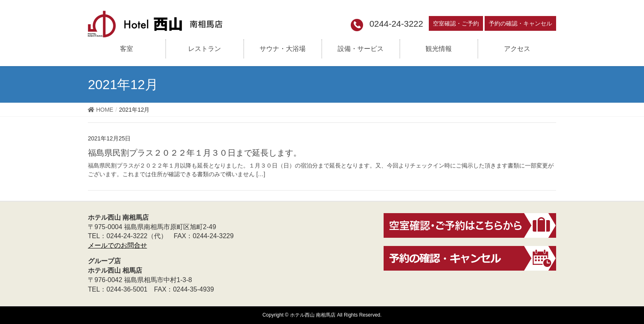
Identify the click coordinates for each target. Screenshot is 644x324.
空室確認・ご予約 (456, 23)
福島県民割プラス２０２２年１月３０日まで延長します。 (195, 153)
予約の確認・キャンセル (520, 23)
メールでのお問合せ (117, 245)
